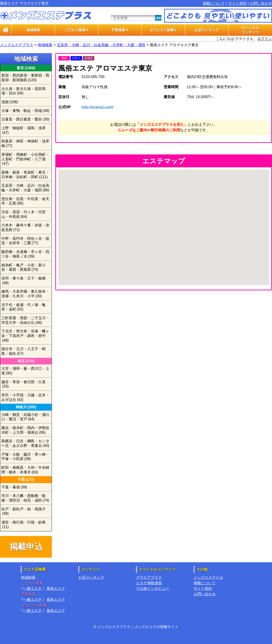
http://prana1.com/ (98, 107)
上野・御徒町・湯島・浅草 (24, 130)
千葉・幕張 (14, 487)
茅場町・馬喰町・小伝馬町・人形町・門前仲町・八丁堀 (25, 159)
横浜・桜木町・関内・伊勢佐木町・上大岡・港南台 (25, 430)
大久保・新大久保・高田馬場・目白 (24, 91)
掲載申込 (26, 547)
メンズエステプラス (17, 45)
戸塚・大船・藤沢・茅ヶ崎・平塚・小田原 (25, 457)
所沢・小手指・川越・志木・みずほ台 (25, 397)
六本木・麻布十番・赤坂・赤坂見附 (25, 227)
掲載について (214, 3)
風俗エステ (56, 588)
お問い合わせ (261, 3)
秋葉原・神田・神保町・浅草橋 (25, 143)
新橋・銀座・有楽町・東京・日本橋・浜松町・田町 (25, 175)
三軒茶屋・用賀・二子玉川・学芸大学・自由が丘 (25, 320)
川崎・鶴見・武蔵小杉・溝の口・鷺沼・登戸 (25, 417)
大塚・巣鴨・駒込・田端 (25, 111)
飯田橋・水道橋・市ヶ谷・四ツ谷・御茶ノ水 (25, 254)
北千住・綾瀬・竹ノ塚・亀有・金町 (24, 307)
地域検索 (33, 30)
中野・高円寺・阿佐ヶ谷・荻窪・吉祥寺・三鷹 (25, 241)
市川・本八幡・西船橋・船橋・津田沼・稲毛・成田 (25, 498)
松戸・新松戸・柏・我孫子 (24, 511)
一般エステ (33, 588)
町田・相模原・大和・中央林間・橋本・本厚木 (25, 470)
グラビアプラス (149, 577)
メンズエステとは (208, 577)
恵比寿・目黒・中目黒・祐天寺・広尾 (25, 201)
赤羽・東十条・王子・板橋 (24, 281)
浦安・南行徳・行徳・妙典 (24, 525)
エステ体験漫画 (149, 583)
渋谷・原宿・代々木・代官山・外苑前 (24, 214)
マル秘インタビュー (153, 588)
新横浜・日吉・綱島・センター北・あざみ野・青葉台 (25, 443)
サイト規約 (237, 3)
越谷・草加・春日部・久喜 (24, 384)
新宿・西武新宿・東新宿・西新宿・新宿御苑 (25, 78)
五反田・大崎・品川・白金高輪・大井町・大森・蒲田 (101, 45)
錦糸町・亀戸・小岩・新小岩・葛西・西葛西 (24, 267)
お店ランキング (207, 30)
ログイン (265, 39)
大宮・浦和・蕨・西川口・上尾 (25, 371)
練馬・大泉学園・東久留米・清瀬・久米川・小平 (25, 294)
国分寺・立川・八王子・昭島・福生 (24, 351)
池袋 (10, 102)
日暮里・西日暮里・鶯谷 (25, 119)
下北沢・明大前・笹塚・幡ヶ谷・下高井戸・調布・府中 (25, 336)
